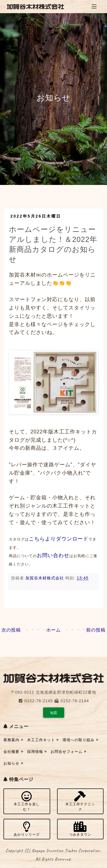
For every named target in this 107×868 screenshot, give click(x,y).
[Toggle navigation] (94, 7)
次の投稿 (11, 630)
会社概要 (13, 752)
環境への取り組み (80, 740)
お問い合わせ (53, 555)
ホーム (53, 630)
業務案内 (13, 740)
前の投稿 (96, 630)
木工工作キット (43, 740)
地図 (54, 713)
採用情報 (37, 752)
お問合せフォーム (68, 752)
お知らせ (13, 763)
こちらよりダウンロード (59, 539)
